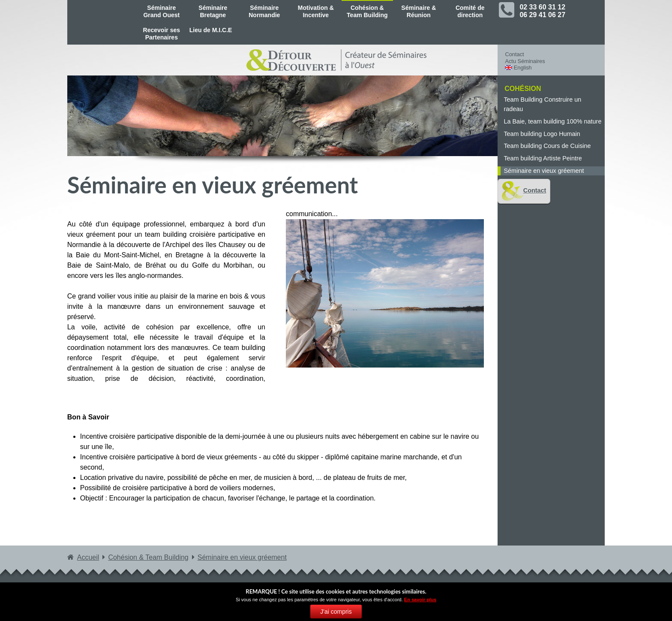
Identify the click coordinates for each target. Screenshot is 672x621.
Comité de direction (470, 11)
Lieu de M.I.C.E (211, 30)
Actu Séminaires (525, 61)
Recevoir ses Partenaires (162, 34)
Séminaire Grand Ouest (161, 11)
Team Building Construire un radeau (542, 104)
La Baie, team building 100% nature (552, 121)
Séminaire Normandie (264, 11)
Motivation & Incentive (316, 11)
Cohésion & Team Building (367, 11)
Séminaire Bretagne (213, 11)
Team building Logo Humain (542, 134)
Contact (514, 54)
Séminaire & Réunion (418, 11)
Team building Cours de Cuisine (547, 146)
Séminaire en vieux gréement (544, 171)
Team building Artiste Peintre (543, 158)
